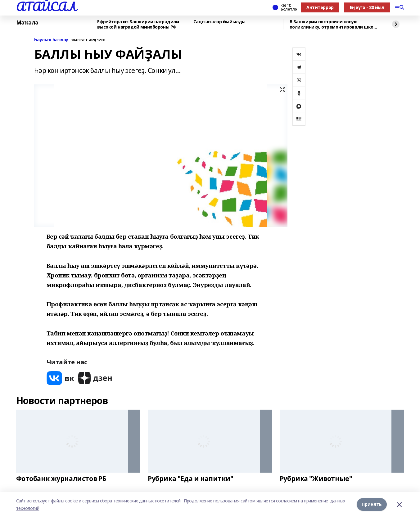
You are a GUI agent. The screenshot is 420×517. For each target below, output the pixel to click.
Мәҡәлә (27, 23)
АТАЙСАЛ (46, 7)
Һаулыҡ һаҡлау (51, 40)
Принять (372, 504)
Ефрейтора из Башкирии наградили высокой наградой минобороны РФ (138, 24)
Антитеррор (320, 7)
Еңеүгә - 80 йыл (367, 7)
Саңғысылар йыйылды (219, 22)
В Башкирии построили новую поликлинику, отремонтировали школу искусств (334, 24)
